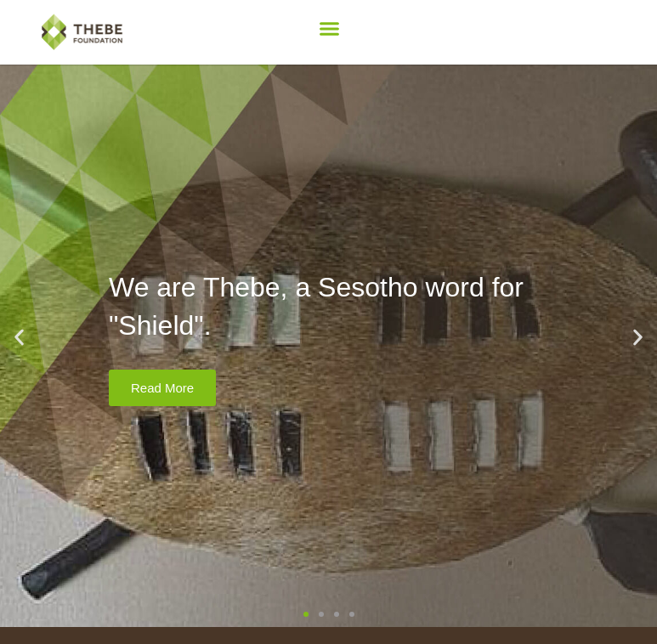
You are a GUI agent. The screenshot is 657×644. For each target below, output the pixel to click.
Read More (162, 388)
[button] (329, 29)
